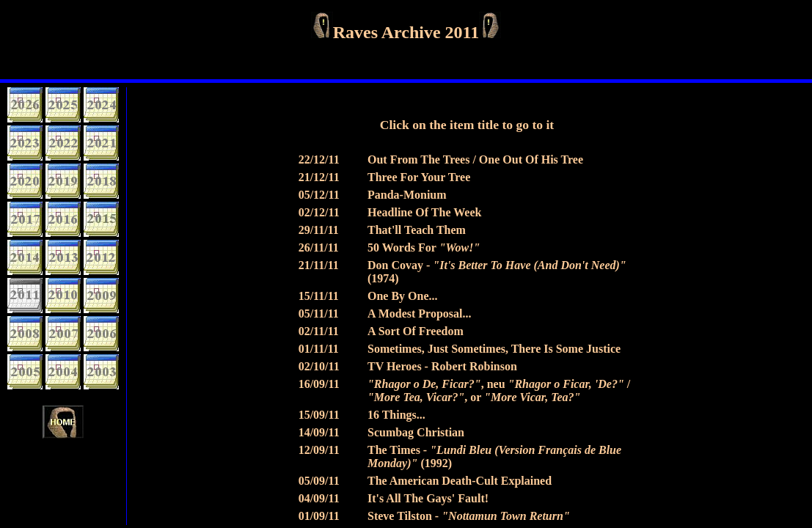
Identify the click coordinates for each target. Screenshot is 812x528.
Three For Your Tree (419, 177)
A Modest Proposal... (419, 313)
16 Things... (396, 415)
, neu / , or (499, 390)
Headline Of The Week (424, 212)
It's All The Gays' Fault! (428, 498)
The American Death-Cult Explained (460, 481)
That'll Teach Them (417, 230)
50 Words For (424, 247)
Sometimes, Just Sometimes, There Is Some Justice (494, 349)
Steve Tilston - (469, 516)
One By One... (403, 296)
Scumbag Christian (416, 432)
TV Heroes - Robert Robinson (442, 366)
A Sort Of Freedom (416, 331)
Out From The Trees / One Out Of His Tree (475, 159)
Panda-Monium (407, 195)
